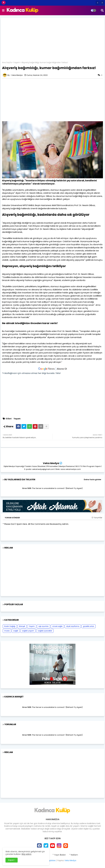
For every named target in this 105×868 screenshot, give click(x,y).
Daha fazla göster (93, 480)
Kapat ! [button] (12, 860)
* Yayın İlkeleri (59, 855)
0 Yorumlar (97, 518)
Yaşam (17, 63)
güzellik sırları (89, 626)
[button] (98, 3)
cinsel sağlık (57, 626)
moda (7, 631)
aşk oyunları (43, 626)
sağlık (16, 631)
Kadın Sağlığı (10, 626)
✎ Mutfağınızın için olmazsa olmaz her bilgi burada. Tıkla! (31, 373)
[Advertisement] (52, 41)
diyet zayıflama (73, 626)
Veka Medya (51, 463)
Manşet (22, 626)
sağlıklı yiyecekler (45, 631)
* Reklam (74, 855)
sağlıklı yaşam (28, 631)
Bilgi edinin (27, 854)
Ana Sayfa (7, 63)
